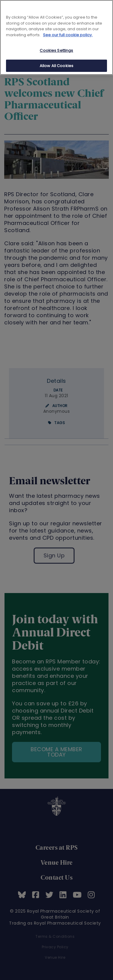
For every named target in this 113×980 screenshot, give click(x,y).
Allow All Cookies (56, 66)
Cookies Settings (56, 50)
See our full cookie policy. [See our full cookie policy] (68, 35)
